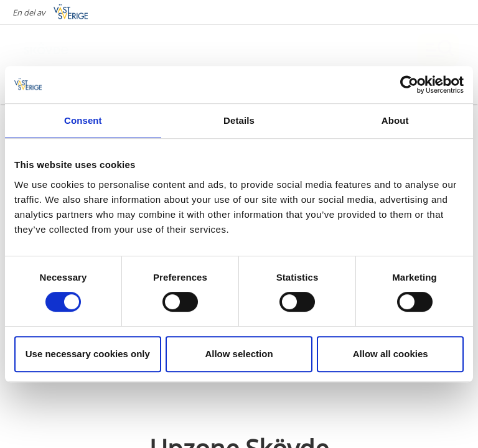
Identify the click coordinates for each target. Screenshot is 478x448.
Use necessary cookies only (88, 354)
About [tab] (395, 120)
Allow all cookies (391, 354)
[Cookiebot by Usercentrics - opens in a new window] (409, 85)
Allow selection (239, 354)
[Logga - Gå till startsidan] (62, 50)
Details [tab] (239, 120)
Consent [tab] (83, 120)
